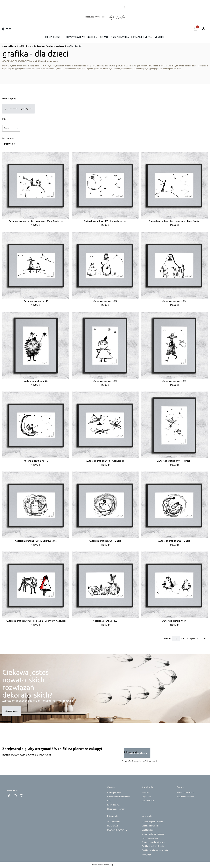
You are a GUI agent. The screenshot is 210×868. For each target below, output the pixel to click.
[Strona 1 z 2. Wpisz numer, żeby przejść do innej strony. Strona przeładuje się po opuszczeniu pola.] (176, 639)
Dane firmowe (148, 801)
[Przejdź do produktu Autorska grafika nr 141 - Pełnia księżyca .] (105, 185)
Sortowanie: (8, 138)
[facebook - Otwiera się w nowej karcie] (9, 796)
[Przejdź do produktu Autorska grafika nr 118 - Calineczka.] (105, 425)
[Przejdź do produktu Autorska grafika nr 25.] (36, 345)
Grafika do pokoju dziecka (153, 846)
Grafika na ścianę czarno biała (155, 850)
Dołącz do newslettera (137, 753)
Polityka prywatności (185, 793)
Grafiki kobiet (148, 830)
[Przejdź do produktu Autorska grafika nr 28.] (174, 265)
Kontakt (145, 793)
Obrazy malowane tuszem (153, 834)
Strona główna (9, 46)
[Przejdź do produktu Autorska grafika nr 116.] (36, 425)
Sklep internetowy (102, 865)
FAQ (109, 801)
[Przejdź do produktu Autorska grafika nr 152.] (105, 585)
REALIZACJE (113, 826)
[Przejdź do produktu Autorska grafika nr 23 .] (105, 265)
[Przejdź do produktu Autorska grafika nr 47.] (174, 585)
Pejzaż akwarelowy (150, 838)
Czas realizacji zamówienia (119, 797)
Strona (167, 639)
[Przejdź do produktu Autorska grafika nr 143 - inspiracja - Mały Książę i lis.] (36, 185)
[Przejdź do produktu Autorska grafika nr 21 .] (105, 345)
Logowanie (146, 797)
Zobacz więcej (12, 711)
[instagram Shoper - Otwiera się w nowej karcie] (21, 796)
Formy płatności (114, 793)
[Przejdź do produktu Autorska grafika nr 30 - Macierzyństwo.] (36, 505)
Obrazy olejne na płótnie (152, 822)
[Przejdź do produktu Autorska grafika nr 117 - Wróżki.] (174, 425)
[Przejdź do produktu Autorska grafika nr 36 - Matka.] (105, 505)
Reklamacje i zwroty (116, 809)
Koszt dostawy (114, 805)
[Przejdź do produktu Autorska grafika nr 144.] (36, 265)
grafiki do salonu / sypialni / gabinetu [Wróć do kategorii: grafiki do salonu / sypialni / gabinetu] (18, 109)
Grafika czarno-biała (151, 826)
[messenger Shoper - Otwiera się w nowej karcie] (15, 796)
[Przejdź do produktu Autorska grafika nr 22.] (174, 345)
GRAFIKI (23, 46)
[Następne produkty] (193, 639)
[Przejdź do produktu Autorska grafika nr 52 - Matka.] (174, 505)
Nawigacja (146, 854)
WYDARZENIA (114, 822)
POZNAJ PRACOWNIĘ (117, 830)
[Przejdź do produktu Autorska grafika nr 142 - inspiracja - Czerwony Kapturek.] (36, 585)
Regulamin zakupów (185, 797)
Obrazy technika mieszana (153, 842)
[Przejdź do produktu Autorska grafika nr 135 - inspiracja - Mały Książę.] (174, 185)
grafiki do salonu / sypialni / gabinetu (47, 46)
